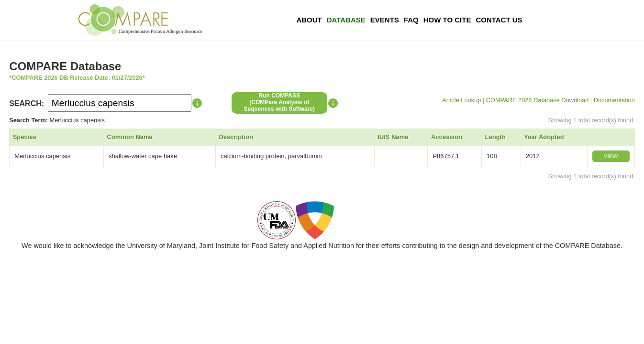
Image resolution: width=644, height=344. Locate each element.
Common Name (130, 137)
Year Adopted (544, 137)
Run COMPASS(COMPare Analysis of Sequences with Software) (279, 102)
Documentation (614, 100)
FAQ (411, 20)
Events (385, 20)
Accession (447, 137)
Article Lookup (461, 100)
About (309, 20)
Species (25, 137)
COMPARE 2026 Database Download (538, 100)
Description (236, 137)
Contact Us (499, 20)
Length (495, 137)
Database (346, 20)
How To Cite (447, 20)
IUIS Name (393, 137)
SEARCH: (27, 103)
